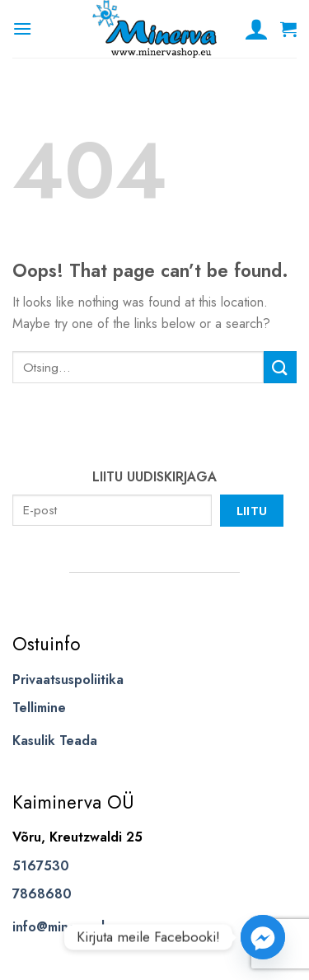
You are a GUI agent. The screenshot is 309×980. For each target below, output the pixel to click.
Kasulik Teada (55, 741)
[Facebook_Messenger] (263, 937)
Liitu (252, 511)
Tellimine (39, 708)
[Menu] (22, 28)
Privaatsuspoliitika (68, 680)
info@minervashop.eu (78, 927)
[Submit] (280, 367)
